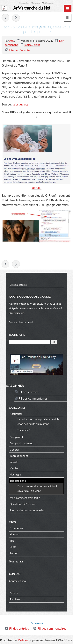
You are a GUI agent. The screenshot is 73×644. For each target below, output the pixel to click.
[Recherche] (30, 342)
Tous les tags (16, 561)
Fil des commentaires (33, 398)
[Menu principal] (68, 9)
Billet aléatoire (18, 285)
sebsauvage (20, 104)
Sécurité (25, 50)
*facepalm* (24, 430)
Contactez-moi (18, 581)
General (14, 449)
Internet (14, 50)
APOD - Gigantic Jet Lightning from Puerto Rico (5, 18)
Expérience (16, 528)
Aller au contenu (24, 3)
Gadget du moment (21, 443)
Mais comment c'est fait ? (25, 498)
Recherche (17, 335)
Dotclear (24, 640)
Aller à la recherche (48, 3)
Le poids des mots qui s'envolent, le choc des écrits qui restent (38, 421)
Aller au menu (36, 3)
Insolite (14, 462)
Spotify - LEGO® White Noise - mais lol (16, 18)
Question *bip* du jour (23, 504)
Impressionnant (19, 456)
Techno (14, 553)
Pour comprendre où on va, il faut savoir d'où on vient (37, 488)
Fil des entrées (29, 392)
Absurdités (16, 414)
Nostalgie (15, 474)
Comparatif (16, 437)
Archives (15, 599)
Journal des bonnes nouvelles (27, 510)
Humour (15, 534)
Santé (13, 547)
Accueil (14, 593)
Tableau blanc (32, 45)
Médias (14, 468)
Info (12, 541)
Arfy (12, 41)
